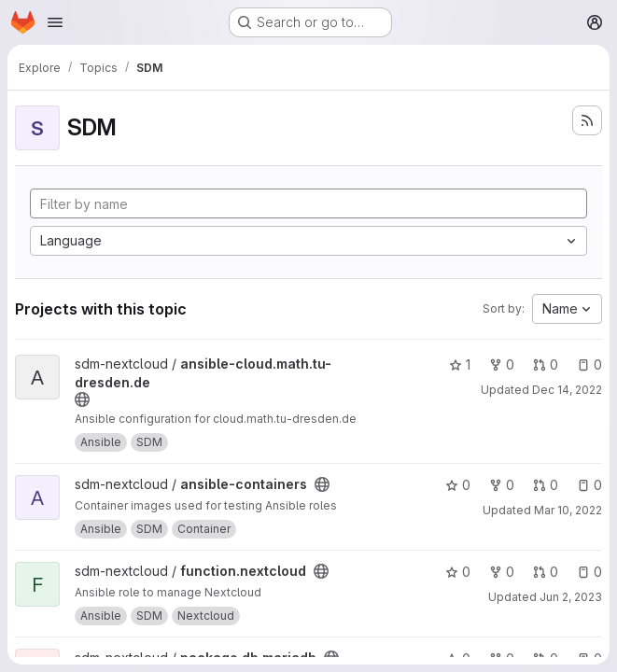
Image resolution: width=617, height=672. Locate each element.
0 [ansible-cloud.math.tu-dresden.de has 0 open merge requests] (546, 364)
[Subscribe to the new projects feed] (587, 120)
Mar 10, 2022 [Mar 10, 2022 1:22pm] (568, 510)
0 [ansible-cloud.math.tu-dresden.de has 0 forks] (502, 364)
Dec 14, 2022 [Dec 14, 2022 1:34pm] (567, 390)
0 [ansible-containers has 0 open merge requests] (546, 485)
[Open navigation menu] (55, 22)
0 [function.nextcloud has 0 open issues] (589, 572)
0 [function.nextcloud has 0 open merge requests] (546, 572)
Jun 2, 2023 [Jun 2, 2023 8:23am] (571, 597)
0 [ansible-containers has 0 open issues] (589, 485)
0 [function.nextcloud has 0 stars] (458, 572)
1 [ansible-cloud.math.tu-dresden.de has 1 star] (460, 364)
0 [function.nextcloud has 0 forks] (502, 572)
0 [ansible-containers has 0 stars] (458, 485)
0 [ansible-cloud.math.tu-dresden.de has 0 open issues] (589, 364)
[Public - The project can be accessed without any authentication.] (82, 399)
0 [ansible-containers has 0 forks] (502, 485)
